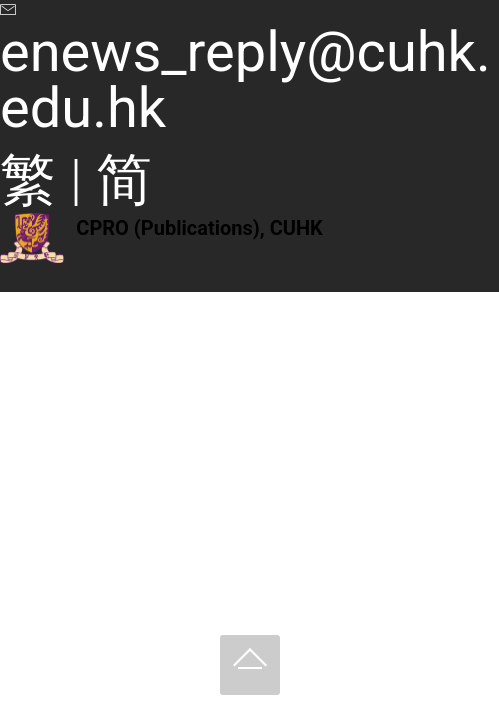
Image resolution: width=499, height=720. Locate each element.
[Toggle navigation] (13, 285)
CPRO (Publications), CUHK (199, 228)
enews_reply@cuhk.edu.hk (245, 80)
